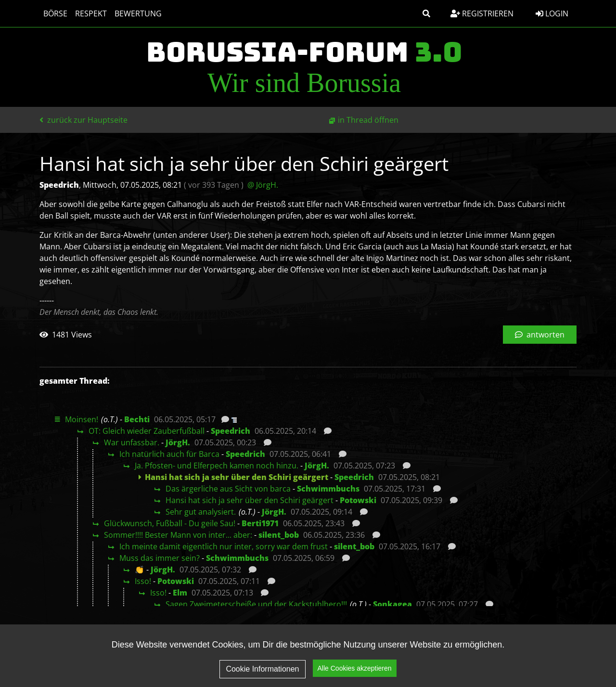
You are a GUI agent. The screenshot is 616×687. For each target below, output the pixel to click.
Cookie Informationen (262, 671)
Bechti (137, 419)
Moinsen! (82, 419)
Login (552, 13)
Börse (55, 13)
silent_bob (279, 535)
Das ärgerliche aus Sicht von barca (228, 489)
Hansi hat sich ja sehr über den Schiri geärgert (250, 500)
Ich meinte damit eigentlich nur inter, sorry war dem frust (224, 546)
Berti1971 (260, 523)
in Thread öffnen (368, 120)
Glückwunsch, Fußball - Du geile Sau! (170, 523)
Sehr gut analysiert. (201, 512)
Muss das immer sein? (160, 558)
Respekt (91, 13)
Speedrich (231, 431)
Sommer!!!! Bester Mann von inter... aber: (178, 535)
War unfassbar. (132, 442)
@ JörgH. (263, 185)
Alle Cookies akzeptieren (355, 671)
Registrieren (482, 13)
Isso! (143, 581)
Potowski (358, 500)
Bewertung (138, 13)
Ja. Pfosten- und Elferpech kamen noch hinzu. (217, 466)
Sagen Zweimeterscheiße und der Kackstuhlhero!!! (256, 604)
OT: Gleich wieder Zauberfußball (147, 431)
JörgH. (178, 442)
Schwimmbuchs (328, 489)
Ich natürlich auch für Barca (169, 454)
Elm (180, 593)
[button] (426, 13)
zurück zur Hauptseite (83, 120)
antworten (540, 335)
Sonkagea (392, 604)
